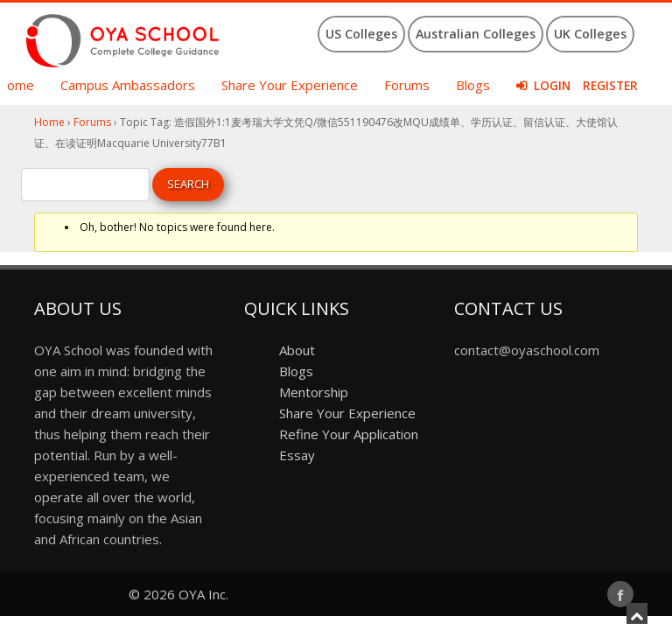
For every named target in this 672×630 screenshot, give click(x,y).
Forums (407, 85)
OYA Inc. (203, 594)
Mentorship (314, 392)
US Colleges (361, 34)
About (297, 350)
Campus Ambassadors (128, 85)
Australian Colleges (476, 34)
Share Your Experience (290, 85)
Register (610, 86)
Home (49, 122)
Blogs (473, 85)
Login (552, 86)
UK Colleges (590, 34)
